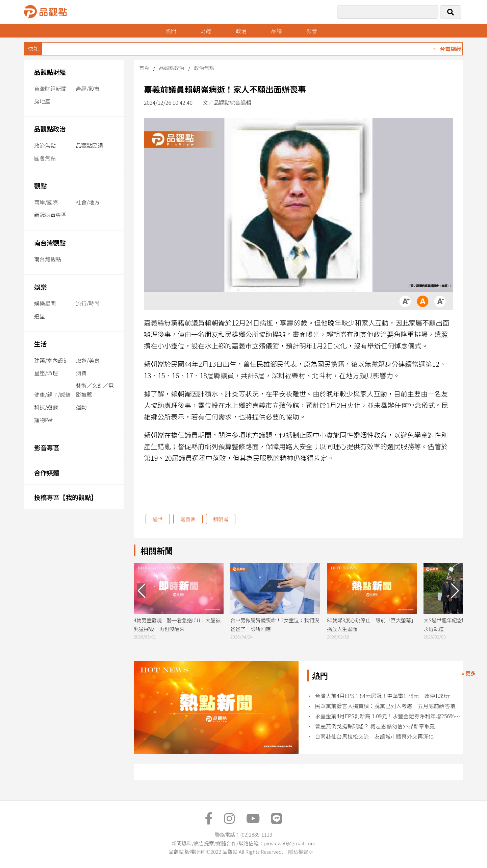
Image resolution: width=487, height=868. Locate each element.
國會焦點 (45, 158)
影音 (312, 31)
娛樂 (40, 287)
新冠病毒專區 (50, 215)
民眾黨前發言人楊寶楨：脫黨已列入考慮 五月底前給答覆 (385, 706)
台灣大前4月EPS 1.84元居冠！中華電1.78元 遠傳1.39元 (383, 696)
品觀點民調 (89, 145)
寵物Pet (43, 420)
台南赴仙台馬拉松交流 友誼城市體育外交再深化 (375, 736)
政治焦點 (45, 145)
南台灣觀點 (50, 243)
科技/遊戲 (46, 407)
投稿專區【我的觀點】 (66, 497)
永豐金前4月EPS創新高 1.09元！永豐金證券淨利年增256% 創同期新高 (388, 716)
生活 (40, 344)
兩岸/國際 (46, 202)
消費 (81, 373)
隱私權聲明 (301, 852)
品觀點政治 (50, 129)
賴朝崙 (221, 519)
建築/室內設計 (51, 360)
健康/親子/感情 (53, 394)
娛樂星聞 (45, 303)
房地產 (42, 101)
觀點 (40, 185)
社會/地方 (88, 202)
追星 (40, 316)
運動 (81, 407)
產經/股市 (88, 89)
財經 (206, 31)
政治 (241, 31)
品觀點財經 (50, 72)
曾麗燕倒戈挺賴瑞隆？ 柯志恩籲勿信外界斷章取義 (375, 726)
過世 (158, 519)
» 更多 (469, 673)
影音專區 (47, 447)
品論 (277, 31)
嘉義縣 (188, 519)
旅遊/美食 (88, 360)
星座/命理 (46, 373)
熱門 (171, 31)
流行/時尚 (88, 303)
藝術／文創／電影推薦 (95, 390)
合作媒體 (47, 472)
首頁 (144, 68)
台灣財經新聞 (50, 89)
